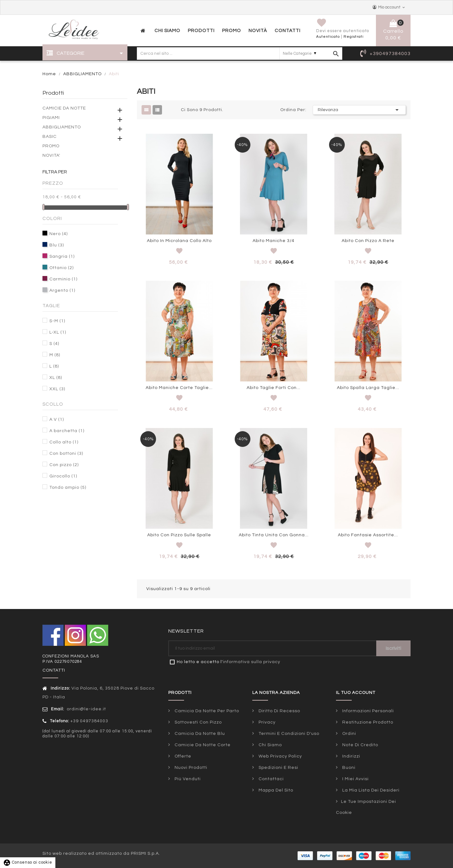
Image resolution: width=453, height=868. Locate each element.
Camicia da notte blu (199, 734)
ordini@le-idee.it (86, 709)
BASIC (50, 137)
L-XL (58, 332)
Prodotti (53, 93)
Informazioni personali (367, 711)
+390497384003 (390, 54)
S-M (57, 321)
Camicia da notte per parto (206, 711)
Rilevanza (359, 110)
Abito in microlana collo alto (179, 241)
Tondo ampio (68, 488)
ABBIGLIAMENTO (62, 127)
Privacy (266, 722)
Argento (62, 290)
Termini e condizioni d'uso (288, 734)
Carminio (63, 279)
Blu (57, 245)
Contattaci (271, 779)
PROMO (51, 146)
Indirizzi (351, 756)
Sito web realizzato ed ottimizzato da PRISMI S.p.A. (101, 854)
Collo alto (64, 442)
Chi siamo (270, 745)
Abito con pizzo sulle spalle (179, 535)
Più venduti (187, 779)
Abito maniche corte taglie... (179, 388)
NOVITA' (51, 155)
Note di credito (360, 745)
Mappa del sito (275, 790)
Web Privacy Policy (280, 756)
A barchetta (67, 431)
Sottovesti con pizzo (198, 722)
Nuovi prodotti (190, 768)
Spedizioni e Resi (278, 768)
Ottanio (62, 268)
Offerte (182, 756)
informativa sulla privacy (252, 662)
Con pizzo (64, 465)
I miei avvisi (355, 779)
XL (56, 378)
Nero (59, 234)
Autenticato (328, 37)
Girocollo (63, 476)
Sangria (62, 256)
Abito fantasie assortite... (368, 535)
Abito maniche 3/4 (274, 241)
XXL (57, 389)
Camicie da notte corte (202, 745)
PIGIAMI (51, 118)
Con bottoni (66, 454)
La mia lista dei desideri (370, 790)
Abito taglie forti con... (274, 388)
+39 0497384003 (89, 721)
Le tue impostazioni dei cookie (366, 807)
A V (57, 420)
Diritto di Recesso (279, 711)
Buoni (348, 768)
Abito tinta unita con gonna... (274, 535)
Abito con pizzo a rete (368, 241)
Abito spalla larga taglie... (368, 388)
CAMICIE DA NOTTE (64, 108)
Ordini (349, 734)
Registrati (354, 37)
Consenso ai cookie (28, 862)
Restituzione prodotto (367, 722)
